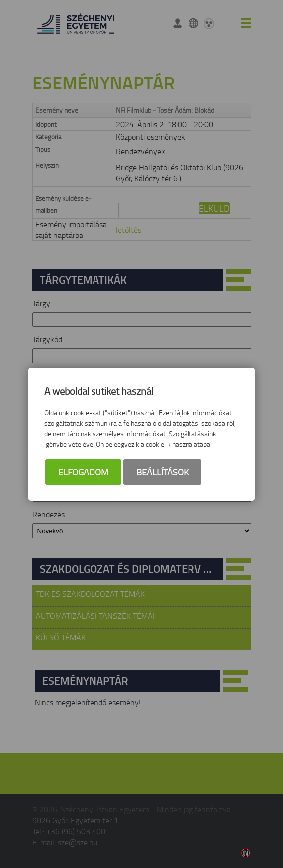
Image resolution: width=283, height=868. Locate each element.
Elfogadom (83, 472)
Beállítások (162, 472)
